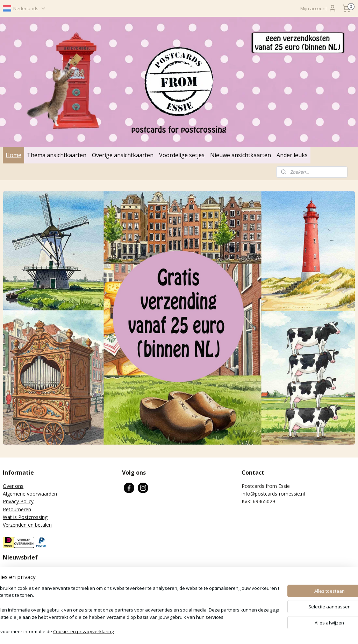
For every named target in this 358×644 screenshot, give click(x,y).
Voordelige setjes (182, 155)
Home (13, 155)
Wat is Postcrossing (25, 517)
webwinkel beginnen (200, 631)
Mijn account (318, 8)
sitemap (159, 631)
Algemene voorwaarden (30, 494)
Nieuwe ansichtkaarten (241, 155)
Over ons (13, 486)
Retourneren (17, 509)
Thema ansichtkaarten (57, 155)
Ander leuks (292, 155)
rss (174, 631)
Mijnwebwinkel (261, 631)
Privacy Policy (18, 501)
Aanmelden (21, 602)
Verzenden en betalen (27, 525)
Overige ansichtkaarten (123, 155)
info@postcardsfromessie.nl (273, 494)
